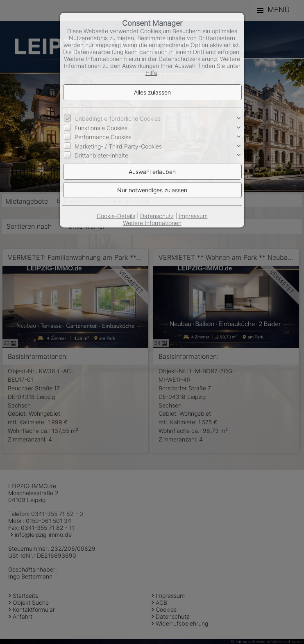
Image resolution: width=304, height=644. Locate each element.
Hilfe (151, 73)
